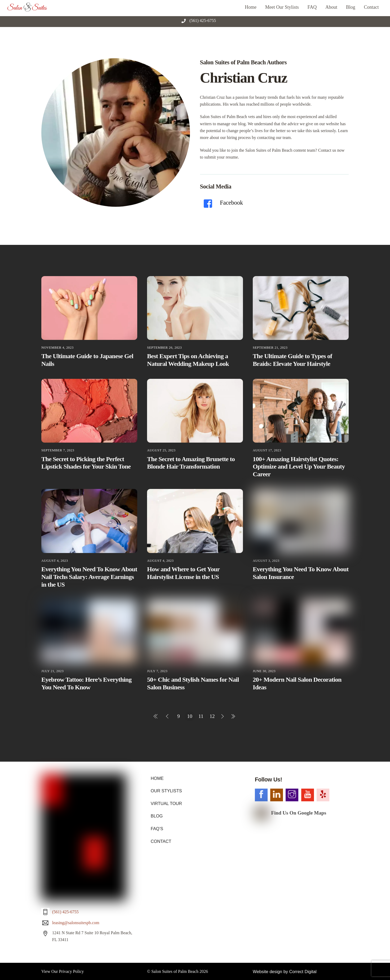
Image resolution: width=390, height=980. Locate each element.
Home (251, 7)
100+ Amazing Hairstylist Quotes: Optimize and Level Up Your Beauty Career (299, 466)
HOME (157, 778)
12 (212, 716)
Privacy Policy (72, 867)
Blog (351, 7)
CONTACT (161, 841)
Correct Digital (302, 867)
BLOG (157, 815)
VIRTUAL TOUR (166, 803)
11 (201, 716)
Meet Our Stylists (282, 7)
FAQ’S (157, 828)
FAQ (312, 7)
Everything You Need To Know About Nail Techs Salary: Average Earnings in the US (89, 577)
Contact (371, 7)
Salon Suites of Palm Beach (175, 867)
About (331, 7)
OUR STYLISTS (166, 791)
